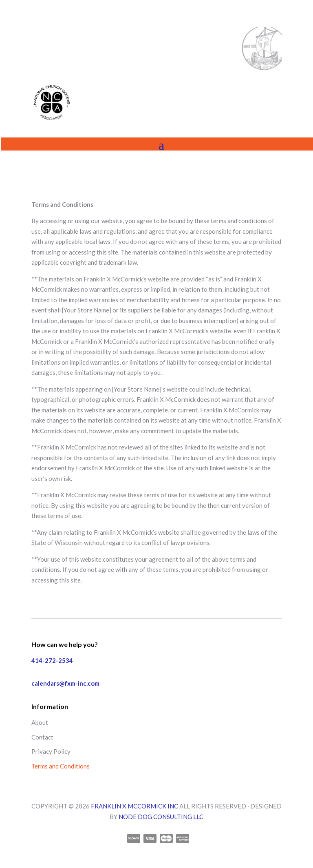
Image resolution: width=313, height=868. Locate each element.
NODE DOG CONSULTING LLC (161, 817)
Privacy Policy (51, 751)
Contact (42, 737)
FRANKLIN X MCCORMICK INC (134, 806)
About (40, 722)
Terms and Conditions (61, 766)
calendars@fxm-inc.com (65, 683)
